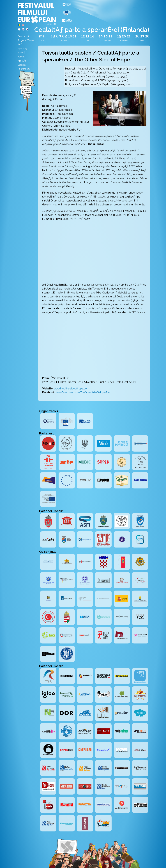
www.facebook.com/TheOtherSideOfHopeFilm (83, 392)
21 (110, 36)
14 (92, 36)
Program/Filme (26, 40)
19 (101, 36)
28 (147, 36)
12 (83, 36)
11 (75, 36)
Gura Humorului (105, 40)
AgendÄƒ (22, 49)
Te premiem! (24, 69)
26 (137, 36)
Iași (87, 40)
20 (106, 36)
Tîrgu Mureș (124, 40)
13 (87, 36)
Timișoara (142, 40)
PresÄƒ (21, 52)
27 (142, 36)
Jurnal (21, 57)
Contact (22, 65)
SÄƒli (20, 44)
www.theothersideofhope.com (72, 389)
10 (70, 36)
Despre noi (23, 36)
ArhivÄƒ (22, 61)
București (63, 40)
